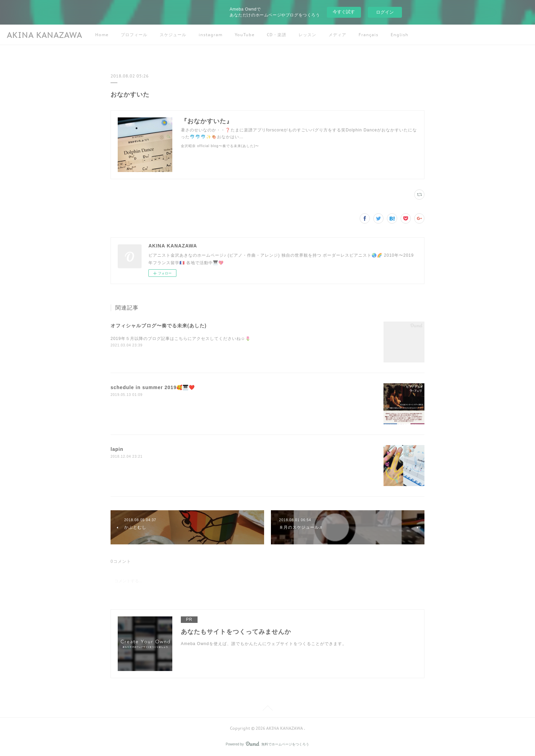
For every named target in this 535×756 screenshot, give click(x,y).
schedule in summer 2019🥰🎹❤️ (153, 387)
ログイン (385, 12)
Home (102, 35)
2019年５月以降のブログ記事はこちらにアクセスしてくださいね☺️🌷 (181, 339)
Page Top (267, 709)
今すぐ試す (344, 12)
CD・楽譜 (277, 35)
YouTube (245, 35)
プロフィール (134, 35)
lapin (117, 449)
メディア (337, 35)
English (400, 35)
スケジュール (173, 35)
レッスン (307, 35)
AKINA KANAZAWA (45, 35)
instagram (211, 35)
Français (368, 35)
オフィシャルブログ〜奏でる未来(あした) (158, 326)
